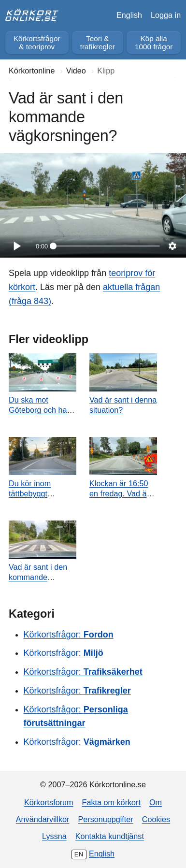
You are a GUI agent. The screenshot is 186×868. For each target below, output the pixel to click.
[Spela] (16, 246)
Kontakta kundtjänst (110, 836)
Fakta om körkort (111, 802)
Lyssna (54, 836)
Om (156, 802)
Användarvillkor (43, 819)
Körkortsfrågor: (69, 635)
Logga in (166, 15)
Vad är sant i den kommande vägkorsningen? (38, 577)
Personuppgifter (105, 819)
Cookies (156, 819)
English (129, 15)
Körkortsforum (49, 802)
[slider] (107, 246)
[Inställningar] (172, 246)
